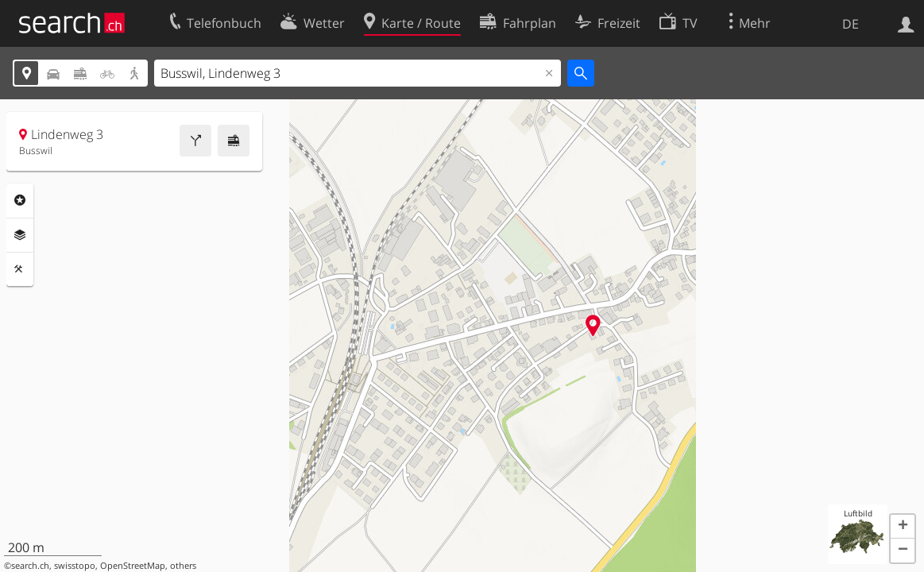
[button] (903, 527)
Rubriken (20, 200)
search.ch (30, 566)
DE (851, 24)
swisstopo (75, 566)
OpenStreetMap (133, 566)
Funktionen (20, 269)
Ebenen (20, 235)
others (183, 566)
